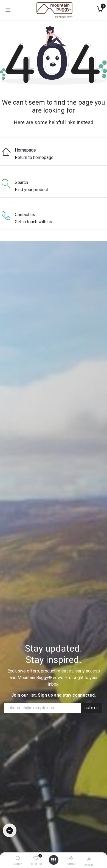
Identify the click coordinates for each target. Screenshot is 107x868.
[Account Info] (89, 859)
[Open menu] (54, 860)
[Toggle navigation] (8, 10)
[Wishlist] (36, 859)
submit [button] (92, 708)
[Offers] (71, 859)
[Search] (18, 859)
